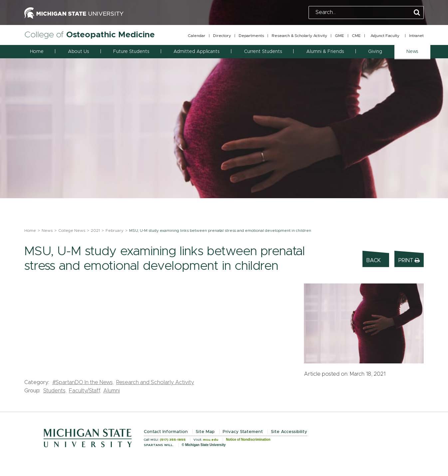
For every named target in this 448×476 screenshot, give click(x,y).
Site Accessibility (289, 432)
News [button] (412, 52)
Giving (375, 52)
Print (409, 260)
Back (374, 260)
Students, (55, 391)
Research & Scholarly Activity (299, 36)
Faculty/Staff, (85, 391)
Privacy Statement (243, 432)
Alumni (112, 391)
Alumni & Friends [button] (325, 52)
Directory (222, 36)
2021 (95, 231)
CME (356, 36)
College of (90, 35)
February (114, 231)
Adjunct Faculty (385, 36)
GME (339, 36)
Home (37, 52)
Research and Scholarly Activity (155, 382)
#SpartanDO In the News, (83, 382)
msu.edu (211, 440)
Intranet (416, 36)
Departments (251, 36)
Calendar (197, 36)
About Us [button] (78, 52)
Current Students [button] (263, 52)
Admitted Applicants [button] (196, 52)
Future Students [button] (131, 52)
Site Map (205, 432)
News (47, 231)
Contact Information (166, 432)
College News (72, 231)
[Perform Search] (417, 13)
